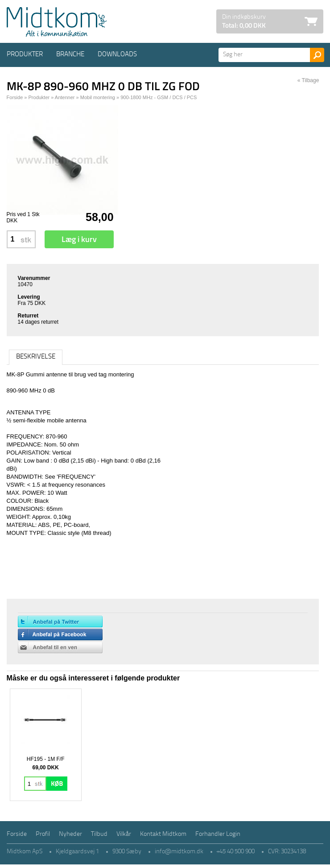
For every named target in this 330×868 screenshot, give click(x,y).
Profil (43, 834)
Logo (57, 22)
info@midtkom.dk (179, 852)
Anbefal (60, 647)
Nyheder (70, 834)
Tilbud (99, 834)
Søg (317, 55)
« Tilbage (308, 80)
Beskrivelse (36, 357)
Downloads (117, 55)
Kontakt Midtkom (163, 834)
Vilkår (124, 834)
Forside (15, 97)
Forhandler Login (218, 834)
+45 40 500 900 (236, 852)
